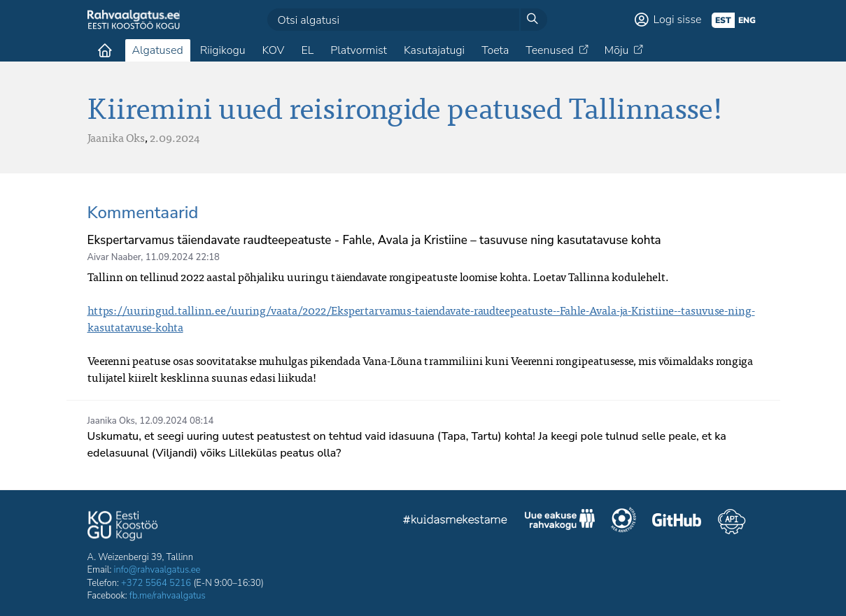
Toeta (495, 50)
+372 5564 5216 (156, 583)
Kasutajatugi (434, 50)
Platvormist (359, 50)
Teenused (549, 50)
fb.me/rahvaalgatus (168, 596)
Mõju (617, 50)
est (723, 20)
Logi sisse (678, 20)
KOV (273, 50)
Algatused (158, 50)
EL (307, 50)
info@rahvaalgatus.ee (157, 570)
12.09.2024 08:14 (176, 421)
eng (747, 20)
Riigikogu (223, 50)
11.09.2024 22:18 (183, 257)
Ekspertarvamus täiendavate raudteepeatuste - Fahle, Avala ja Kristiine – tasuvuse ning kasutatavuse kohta (374, 240)
